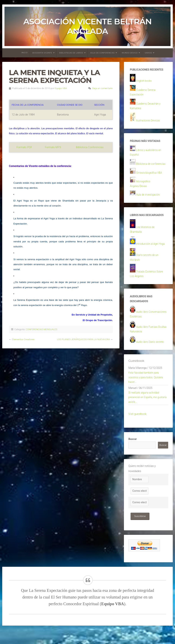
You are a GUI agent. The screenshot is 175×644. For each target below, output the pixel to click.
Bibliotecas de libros (71, 53)
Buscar (133, 452)
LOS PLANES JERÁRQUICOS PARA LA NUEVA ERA (83, 339)
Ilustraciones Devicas (149, 123)
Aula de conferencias (102, 53)
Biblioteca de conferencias (151, 167)
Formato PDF (24, 147)
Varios (148, 53)
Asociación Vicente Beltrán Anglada (87, 26)
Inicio (25, 53)
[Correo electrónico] (139, 504)
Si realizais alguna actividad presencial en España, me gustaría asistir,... (148, 409)
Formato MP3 (53, 147)
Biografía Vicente (42, 53)
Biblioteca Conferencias (90, 147)
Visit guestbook (137, 427)
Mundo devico (130, 53)
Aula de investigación (149, 199)
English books (144, 81)
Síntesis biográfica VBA (150, 176)
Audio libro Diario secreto (151, 351)
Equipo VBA (61, 88)
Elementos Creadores (23, 339)
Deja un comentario (103, 88)
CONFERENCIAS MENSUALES (42, 329)
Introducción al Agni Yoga (151, 249)
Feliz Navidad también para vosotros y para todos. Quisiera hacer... (146, 388)
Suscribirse (140, 529)
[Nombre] (139, 492)
